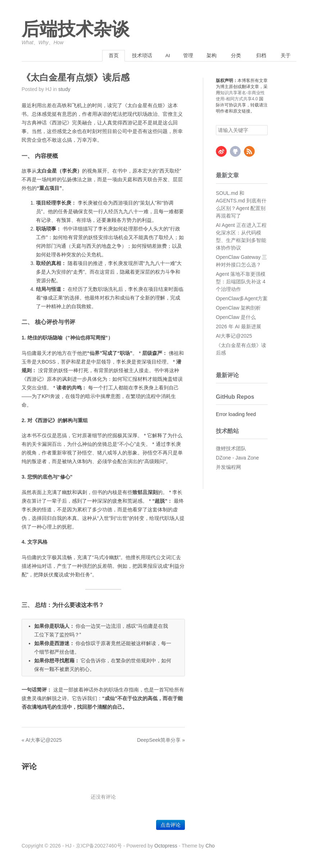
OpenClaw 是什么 (236, 317)
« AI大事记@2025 (42, 740)
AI (160, 56)
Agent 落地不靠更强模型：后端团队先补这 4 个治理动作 (241, 282)
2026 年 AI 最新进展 (238, 326)
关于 (285, 56)
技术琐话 (132, 56)
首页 (101, 56)
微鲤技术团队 (231, 449)
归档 (259, 56)
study (64, 90)
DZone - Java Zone (237, 458)
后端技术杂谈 (76, 29)
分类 (233, 56)
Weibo (221, 152)
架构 (208, 56)
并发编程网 (228, 467)
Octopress (166, 846)
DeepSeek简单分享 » (161, 740)
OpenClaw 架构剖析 (238, 308)
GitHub (235, 152)
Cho (210, 846)
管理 (182, 56)
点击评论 (171, 825)
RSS (249, 152)
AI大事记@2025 (234, 336)
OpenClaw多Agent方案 (242, 298)
